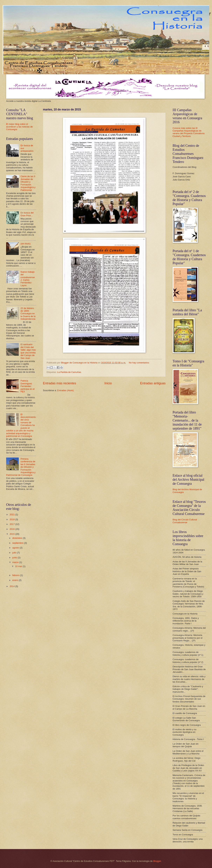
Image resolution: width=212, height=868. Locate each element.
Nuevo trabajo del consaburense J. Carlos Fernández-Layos (28, 279)
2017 (12, 524)
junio (15, 558)
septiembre (18, 543)
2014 (12, 586)
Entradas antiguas (153, 383)
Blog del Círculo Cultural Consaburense (185, 521)
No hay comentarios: (139, 363)
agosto (16, 548)
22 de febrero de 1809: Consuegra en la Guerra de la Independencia (28, 314)
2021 (12, 514)
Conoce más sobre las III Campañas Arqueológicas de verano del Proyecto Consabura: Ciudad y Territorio (189, 132)
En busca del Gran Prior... (27, 214)
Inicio (108, 383)
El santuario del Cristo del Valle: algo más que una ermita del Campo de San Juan (28, 351)
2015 (12, 534)
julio (15, 553)
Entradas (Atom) (66, 390)
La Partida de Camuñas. (69, 372)
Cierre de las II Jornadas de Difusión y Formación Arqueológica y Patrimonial (28, 183)
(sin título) (25, 244)
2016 (12, 529)
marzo (16, 562)
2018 (12, 519)
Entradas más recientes (59, 383)
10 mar (19, 566)
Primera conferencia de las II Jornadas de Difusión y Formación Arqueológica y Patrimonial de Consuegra (21, 467)
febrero (16, 575)
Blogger (157, 861)
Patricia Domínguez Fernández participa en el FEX (28, 386)
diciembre (17, 538)
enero (16, 580)
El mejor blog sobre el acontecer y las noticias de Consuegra (19, 127)
